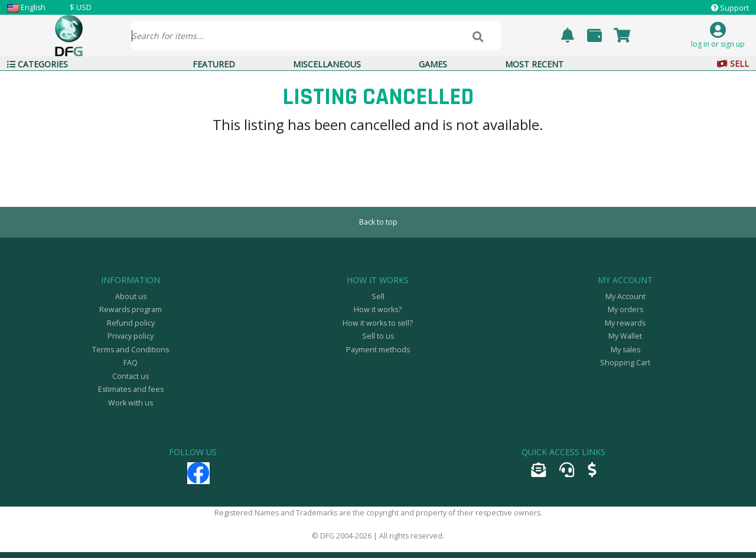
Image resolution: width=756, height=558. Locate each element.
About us (131, 296)
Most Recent (534, 64)
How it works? (378, 309)
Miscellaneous (327, 64)
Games (433, 64)
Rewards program (131, 309)
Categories (38, 64)
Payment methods (378, 350)
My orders (625, 309)
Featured (214, 64)
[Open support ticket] (567, 473)
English (33, 7)
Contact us (131, 376)
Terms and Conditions (131, 350)
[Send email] (538, 473)
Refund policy (131, 323)
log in (700, 44)
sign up (733, 44)
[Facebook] (198, 478)
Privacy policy (131, 336)
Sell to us (378, 336)
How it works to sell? (378, 323)
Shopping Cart (625, 363)
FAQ (131, 363)
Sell (733, 64)
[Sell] (592, 473)
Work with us (131, 403)
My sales (625, 350)
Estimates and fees (131, 389)
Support (734, 8)
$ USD (81, 7)
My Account (625, 296)
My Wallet (625, 336)
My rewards (625, 323)
